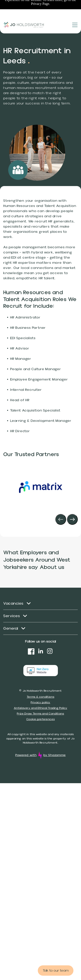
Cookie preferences (41, 719)
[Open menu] (75, 9)
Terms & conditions (41, 697)
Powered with (26, 755)
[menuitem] (40, 604)
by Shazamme (55, 755)
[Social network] (31, 652)
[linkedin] (41, 652)
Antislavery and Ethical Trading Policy (41, 708)
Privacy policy (40, 702)
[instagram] (50, 652)
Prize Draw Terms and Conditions (40, 714)
